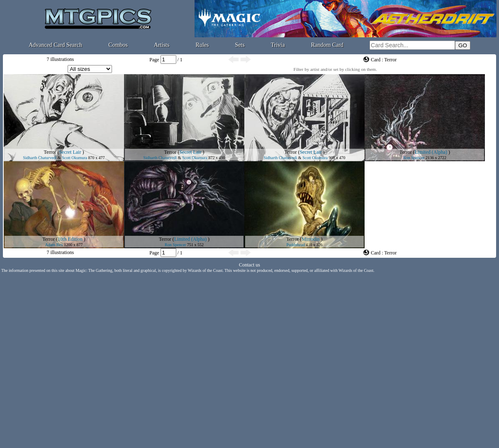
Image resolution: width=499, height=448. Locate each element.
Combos (118, 45)
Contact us (249, 265)
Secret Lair (70, 152)
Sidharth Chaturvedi (40, 158)
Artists (162, 45)
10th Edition (70, 239)
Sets (240, 45)
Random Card (327, 45)
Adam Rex (54, 245)
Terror (50, 152)
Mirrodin (310, 239)
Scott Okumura (74, 158)
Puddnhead (296, 245)
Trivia (278, 45)
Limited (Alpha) (431, 152)
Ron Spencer (414, 158)
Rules (202, 45)
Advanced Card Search (55, 45)
